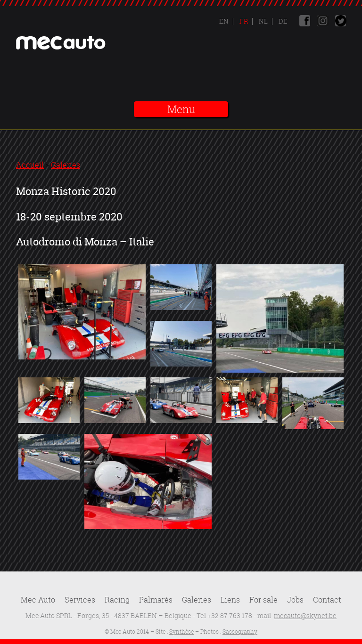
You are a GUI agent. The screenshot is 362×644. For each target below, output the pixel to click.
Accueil (30, 165)
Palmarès (156, 600)
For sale (263, 600)
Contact (327, 600)
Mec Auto (38, 600)
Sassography (240, 632)
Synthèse (181, 632)
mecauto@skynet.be (305, 615)
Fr (243, 21)
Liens (230, 600)
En (224, 21)
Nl (263, 21)
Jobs (295, 600)
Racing (117, 600)
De (282, 21)
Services (80, 600)
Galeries (66, 165)
